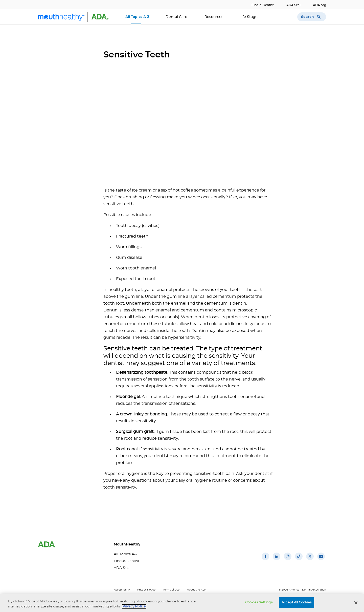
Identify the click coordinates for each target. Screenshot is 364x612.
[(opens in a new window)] (265, 560)
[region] (182, 603)
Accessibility (122, 590)
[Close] (356, 603)
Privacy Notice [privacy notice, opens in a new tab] (134, 607)
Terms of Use (171, 590)
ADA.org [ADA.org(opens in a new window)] (320, 5)
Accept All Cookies (297, 603)
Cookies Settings (259, 603)
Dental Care (177, 17)
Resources (214, 17)
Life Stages (250, 17)
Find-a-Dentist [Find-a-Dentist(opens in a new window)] (263, 5)
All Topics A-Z (137, 17)
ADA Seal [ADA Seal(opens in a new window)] (293, 5)
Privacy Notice (146, 590)
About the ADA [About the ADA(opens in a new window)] (197, 590)
